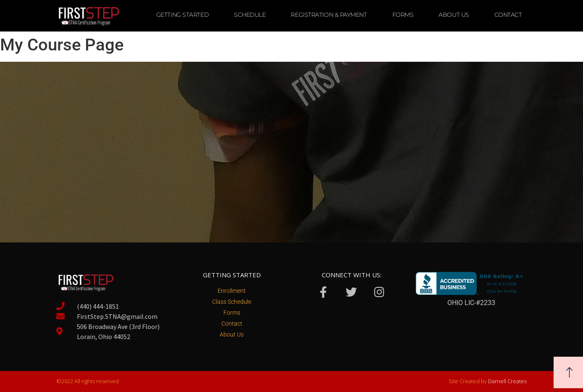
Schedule (250, 15)
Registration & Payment (329, 15)
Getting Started (183, 15)
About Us (454, 15)
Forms (403, 15)
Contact (508, 15)
